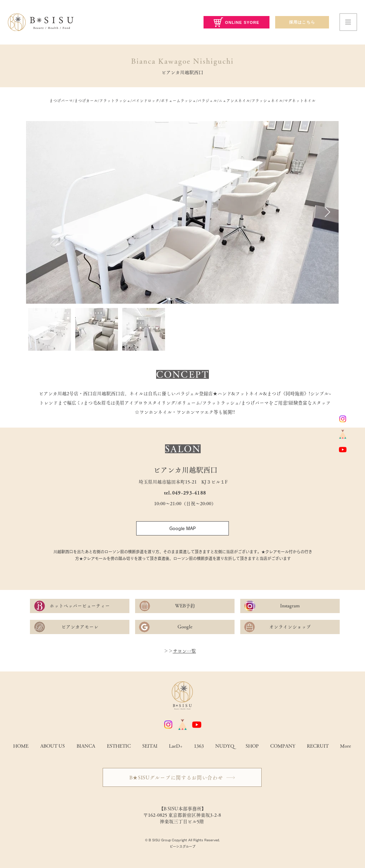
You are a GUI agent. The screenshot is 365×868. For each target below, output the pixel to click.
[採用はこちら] (302, 22)
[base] (343, 434)
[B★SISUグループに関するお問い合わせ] (182, 777)
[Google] (185, 627)
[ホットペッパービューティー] (80, 606)
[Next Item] (327, 212)
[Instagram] (343, 419)
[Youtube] (343, 449)
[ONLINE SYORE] (237, 22)
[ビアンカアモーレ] (80, 627)
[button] (348, 22)
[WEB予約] (185, 606)
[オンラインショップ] (290, 627)
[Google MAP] (182, 528)
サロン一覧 (184, 651)
